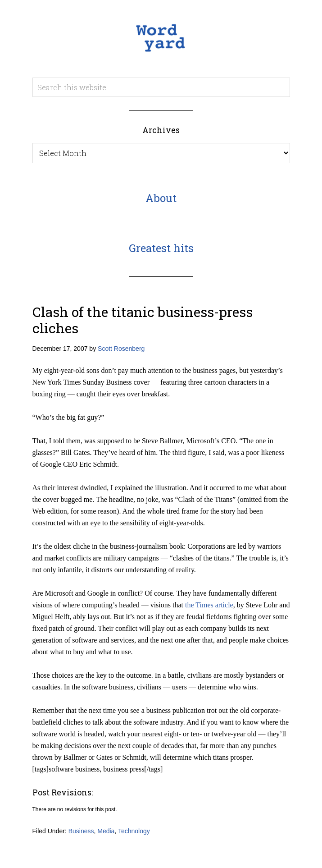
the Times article (209, 605)
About (161, 198)
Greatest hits (161, 248)
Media (106, 831)
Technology (134, 831)
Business (81, 831)
